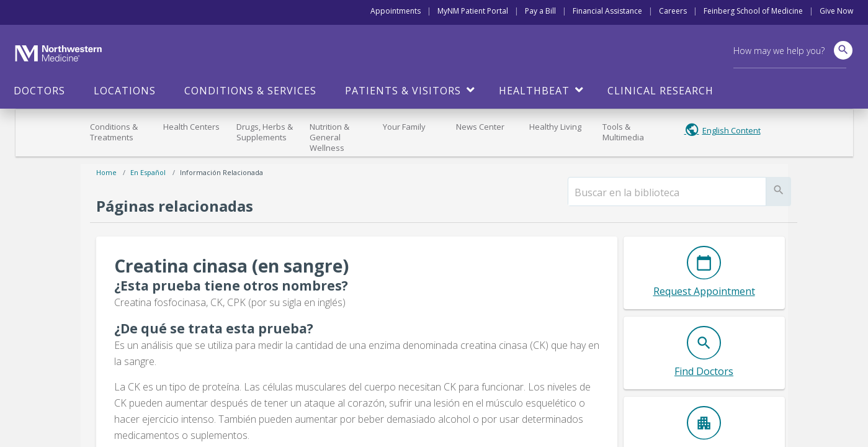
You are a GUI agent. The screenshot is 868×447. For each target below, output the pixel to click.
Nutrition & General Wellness (329, 137)
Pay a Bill (540, 11)
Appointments (396, 11)
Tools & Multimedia (623, 132)
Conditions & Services (250, 91)
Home (106, 172)
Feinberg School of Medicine (753, 11)
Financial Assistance (607, 11)
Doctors (39, 91)
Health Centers (191, 127)
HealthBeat (534, 91)
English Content (732, 130)
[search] (667, 192)
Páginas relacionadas (175, 206)
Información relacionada (221, 172)
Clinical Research (660, 91)
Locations (125, 91)
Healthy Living (555, 127)
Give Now (836, 11)
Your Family (404, 127)
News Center (480, 127)
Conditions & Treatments (114, 132)
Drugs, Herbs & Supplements (265, 132)
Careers (673, 11)
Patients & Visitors (403, 91)
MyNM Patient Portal (473, 11)
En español (148, 172)
